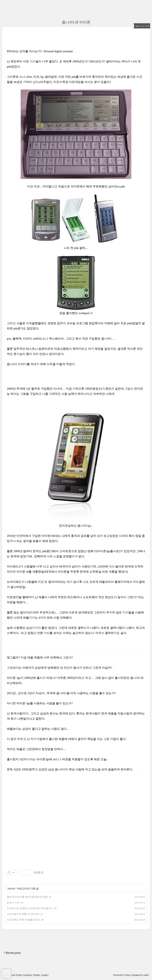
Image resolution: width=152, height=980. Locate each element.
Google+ (45, 975)
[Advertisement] (76, 837)
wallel (146, 975)
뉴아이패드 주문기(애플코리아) (24, 920)
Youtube (36, 975)
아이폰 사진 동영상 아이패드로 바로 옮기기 (30, 908)
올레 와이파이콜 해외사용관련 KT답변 (27, 897)
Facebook (27, 975)
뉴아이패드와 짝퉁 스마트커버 (23, 914)
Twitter (19, 975)
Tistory (127, 975)
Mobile (11, 889)
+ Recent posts (12, 953)
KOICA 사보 (13, 903)
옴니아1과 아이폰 (76, 22)
